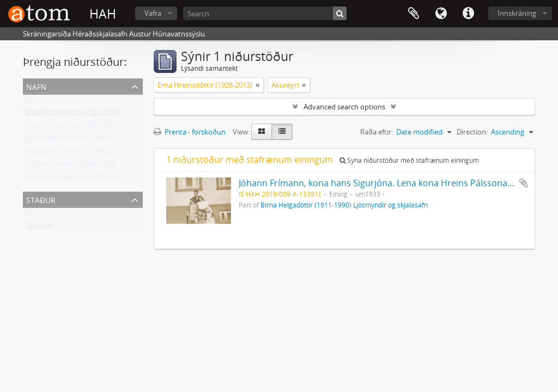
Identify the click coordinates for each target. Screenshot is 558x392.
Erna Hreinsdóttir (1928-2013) (72, 114)
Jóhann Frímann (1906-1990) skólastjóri (88, 167)
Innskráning (517, 13)
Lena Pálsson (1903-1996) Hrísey (77, 140)
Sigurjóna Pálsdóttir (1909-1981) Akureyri (91, 180)
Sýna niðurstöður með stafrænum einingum (409, 160)
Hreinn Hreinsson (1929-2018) (73, 127)
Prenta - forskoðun (190, 132)
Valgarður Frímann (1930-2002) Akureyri (89, 154)
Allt (30, 101)
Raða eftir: (377, 132)
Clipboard (414, 14)
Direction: (472, 132)
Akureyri (39, 228)
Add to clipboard (524, 183)
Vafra (153, 13)
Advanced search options (344, 107)
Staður (41, 199)
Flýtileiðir (468, 14)
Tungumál (441, 14)
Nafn (37, 86)
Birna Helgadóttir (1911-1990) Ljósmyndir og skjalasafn (344, 205)
